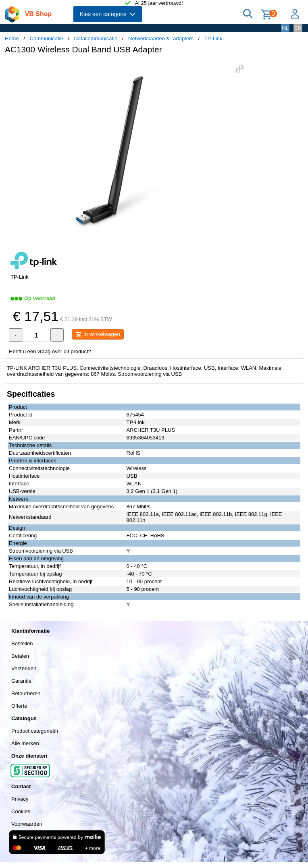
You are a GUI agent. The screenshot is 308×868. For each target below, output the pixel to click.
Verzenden (24, 668)
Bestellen (22, 643)
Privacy (20, 799)
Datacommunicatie (96, 38)
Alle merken (25, 743)
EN (298, 28)
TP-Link (213, 38)
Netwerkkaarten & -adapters (161, 38)
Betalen (20, 656)
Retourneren (26, 693)
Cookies (21, 811)
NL (285, 28)
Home (12, 38)
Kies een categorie (108, 14)
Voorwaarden (27, 824)
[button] (239, 69)
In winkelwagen (98, 334)
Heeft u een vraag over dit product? (50, 351)
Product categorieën (35, 731)
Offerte (19, 706)
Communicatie (47, 38)
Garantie (21, 681)
